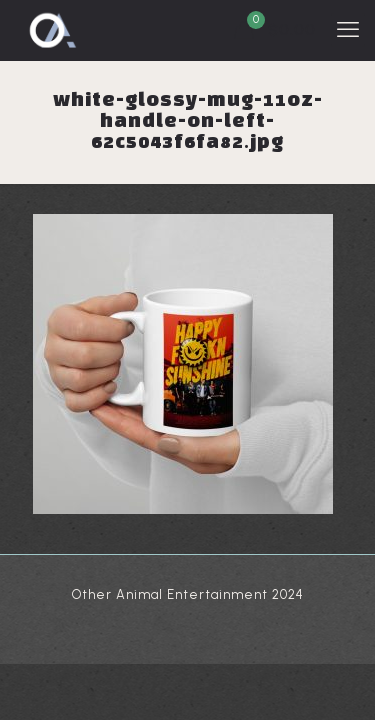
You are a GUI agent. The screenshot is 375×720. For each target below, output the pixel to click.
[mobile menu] (348, 30)
